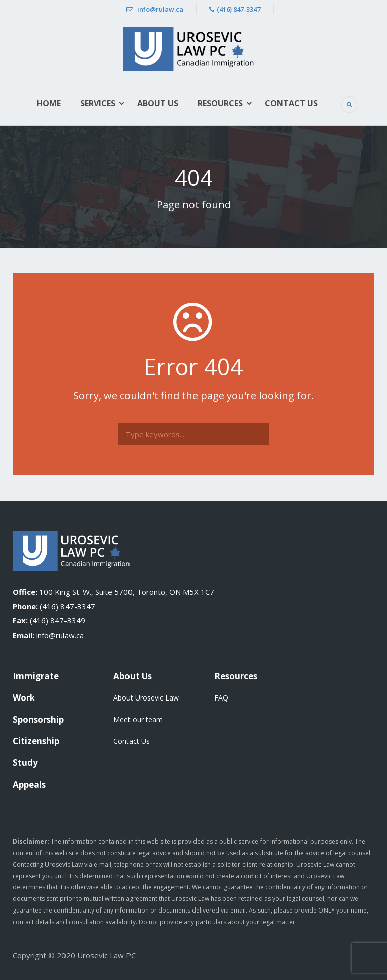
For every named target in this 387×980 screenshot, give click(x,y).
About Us (158, 103)
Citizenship (36, 741)
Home (49, 103)
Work (24, 698)
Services (98, 103)
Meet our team (138, 719)
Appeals (29, 784)
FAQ (221, 698)
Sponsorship (38, 719)
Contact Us (291, 103)
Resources (220, 103)
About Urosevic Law (146, 698)
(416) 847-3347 (235, 9)
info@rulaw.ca (155, 9)
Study (25, 763)
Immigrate (36, 676)
